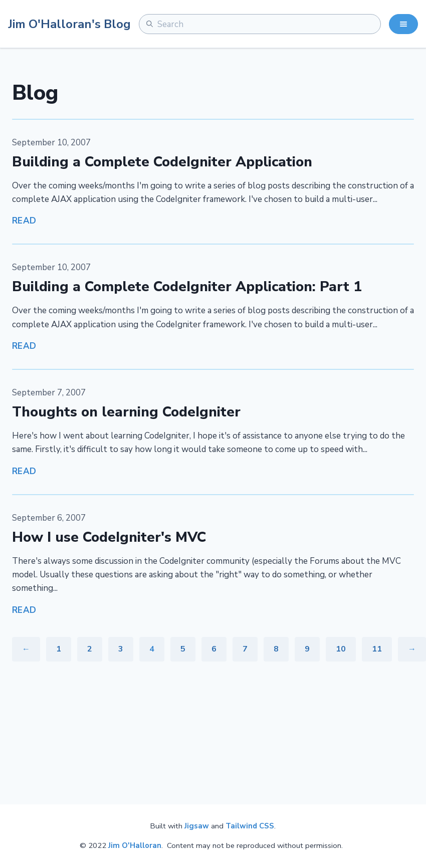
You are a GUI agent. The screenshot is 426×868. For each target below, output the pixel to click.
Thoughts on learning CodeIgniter (126, 412)
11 (377, 649)
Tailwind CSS (250, 826)
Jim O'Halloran (135, 845)
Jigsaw (197, 826)
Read (24, 221)
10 (341, 649)
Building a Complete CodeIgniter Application (162, 162)
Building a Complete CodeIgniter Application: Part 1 (187, 287)
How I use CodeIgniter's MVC (109, 537)
